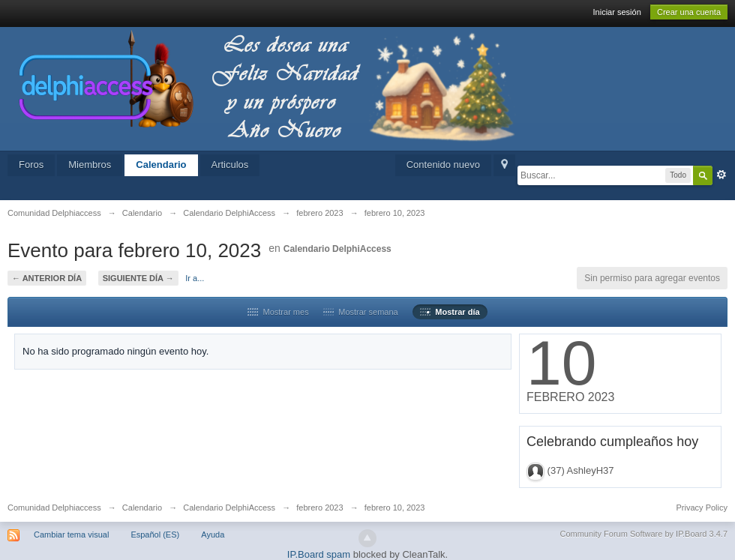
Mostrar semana (361, 312)
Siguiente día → (138, 278)
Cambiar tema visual (71, 535)
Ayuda (213, 535)
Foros (31, 165)
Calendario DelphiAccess (337, 249)
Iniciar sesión (617, 12)
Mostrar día (450, 312)
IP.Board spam (319, 554)
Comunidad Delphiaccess (54, 508)
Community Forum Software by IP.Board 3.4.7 (643, 534)
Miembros (90, 165)
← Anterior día (47, 278)
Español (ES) (155, 535)
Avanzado (721, 175)
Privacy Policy (702, 508)
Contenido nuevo (443, 165)
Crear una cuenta (689, 12)
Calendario (161, 165)
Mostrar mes (278, 312)
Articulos (230, 165)
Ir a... (195, 278)
